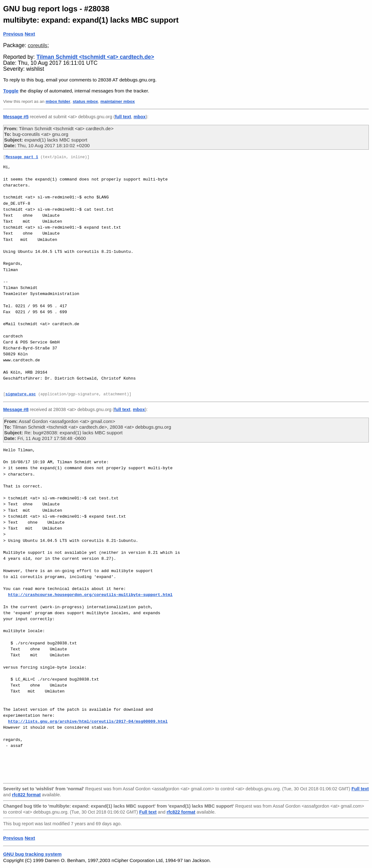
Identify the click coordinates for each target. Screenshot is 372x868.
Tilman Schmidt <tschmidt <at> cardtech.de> (95, 57)
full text (123, 117)
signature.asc (20, 395)
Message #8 (16, 409)
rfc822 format (26, 795)
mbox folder (58, 101)
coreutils (37, 45)
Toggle (11, 91)
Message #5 (16, 117)
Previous (13, 34)
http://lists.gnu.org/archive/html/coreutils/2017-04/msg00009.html (88, 721)
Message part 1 (22, 157)
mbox (139, 117)
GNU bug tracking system (32, 854)
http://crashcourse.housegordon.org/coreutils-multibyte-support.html (90, 595)
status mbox (85, 101)
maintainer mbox (118, 101)
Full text (360, 789)
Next (30, 34)
